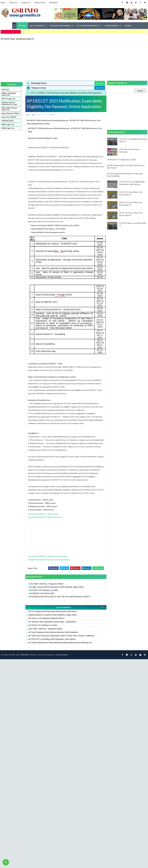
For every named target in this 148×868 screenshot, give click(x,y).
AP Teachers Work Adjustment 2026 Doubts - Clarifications (51, 628)
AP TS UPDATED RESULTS (88, 25)
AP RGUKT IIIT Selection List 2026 (43, 596)
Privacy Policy (40, 2)
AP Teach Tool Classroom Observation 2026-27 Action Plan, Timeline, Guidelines (60, 642)
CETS (32, 93)
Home (3, 2)
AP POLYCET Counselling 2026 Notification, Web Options (51, 645)
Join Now (98, 83)
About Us (13, 2)
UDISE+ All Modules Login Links (9, 94)
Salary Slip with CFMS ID (11, 113)
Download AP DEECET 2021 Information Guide (47, 562)
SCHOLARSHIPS (112, 25)
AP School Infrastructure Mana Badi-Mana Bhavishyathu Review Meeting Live (59, 648)
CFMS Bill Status (8, 121)
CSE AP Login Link (8, 99)
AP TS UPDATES (37, 25)
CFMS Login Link (8, 128)
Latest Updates (62, 613)
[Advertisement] (44, 60)
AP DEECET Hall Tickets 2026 (41, 599)
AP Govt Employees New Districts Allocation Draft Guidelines (52, 638)
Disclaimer (53, 2)
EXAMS (128, 25)
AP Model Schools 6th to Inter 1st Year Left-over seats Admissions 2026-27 (59, 602)
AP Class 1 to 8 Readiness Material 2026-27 (45, 624)
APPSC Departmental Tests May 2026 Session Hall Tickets (51, 617)
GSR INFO (25, 661)
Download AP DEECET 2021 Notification (44, 523)
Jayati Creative (62, 661)
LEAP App (5, 90)
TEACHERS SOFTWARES (60, 25)
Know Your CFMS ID (9, 117)
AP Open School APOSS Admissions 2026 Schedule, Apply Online (55, 593)
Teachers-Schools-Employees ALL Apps (9, 103)
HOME (22, 25)
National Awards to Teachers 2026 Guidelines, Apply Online (52, 621)
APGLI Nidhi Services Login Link (9, 109)
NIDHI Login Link (8, 125)
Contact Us (26, 2)
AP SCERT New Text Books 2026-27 (17, 39)
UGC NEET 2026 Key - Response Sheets (45, 590)
